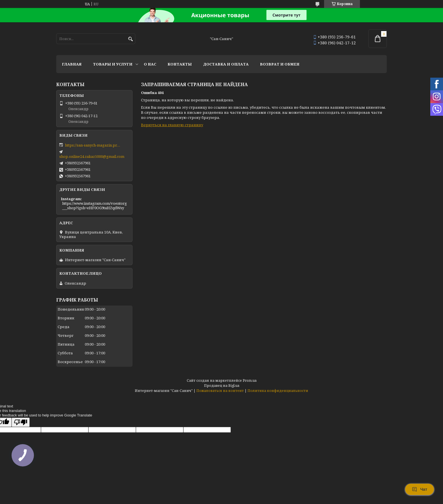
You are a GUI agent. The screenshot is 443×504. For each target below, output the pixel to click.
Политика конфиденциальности (278, 391)
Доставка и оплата (226, 64)
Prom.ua (250, 380)
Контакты (180, 64)
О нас (150, 64)
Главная (72, 64)
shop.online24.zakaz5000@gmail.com (92, 156)
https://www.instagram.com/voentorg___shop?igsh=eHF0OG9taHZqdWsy (95, 206)
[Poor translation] (21, 422)
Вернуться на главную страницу (172, 125)
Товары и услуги (113, 64)
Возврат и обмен (280, 64)
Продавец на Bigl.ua (222, 386)
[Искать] (130, 39)
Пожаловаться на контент (220, 391)
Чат (420, 489)
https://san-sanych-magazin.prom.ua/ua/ (93, 145)
